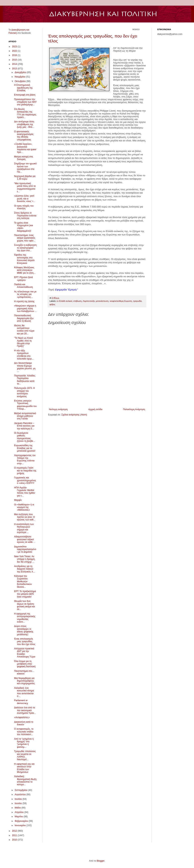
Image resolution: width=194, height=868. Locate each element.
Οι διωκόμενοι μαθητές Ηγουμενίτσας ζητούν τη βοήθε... (25, 437)
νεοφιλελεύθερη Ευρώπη (121, 301)
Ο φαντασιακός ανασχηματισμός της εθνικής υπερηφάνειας (24, 136)
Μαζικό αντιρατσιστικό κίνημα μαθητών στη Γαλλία (25, 416)
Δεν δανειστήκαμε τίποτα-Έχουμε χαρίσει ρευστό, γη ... (25, 367)
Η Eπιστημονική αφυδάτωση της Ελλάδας (23, 88)
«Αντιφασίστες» (22, 717)
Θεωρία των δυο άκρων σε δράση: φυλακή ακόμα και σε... (24, 605)
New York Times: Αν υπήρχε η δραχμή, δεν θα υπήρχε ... (25, 559)
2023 (15, 47)
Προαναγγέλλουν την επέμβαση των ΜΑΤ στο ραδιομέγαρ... (25, 102)
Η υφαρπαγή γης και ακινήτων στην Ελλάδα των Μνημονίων (24, 768)
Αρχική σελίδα (95, 409)
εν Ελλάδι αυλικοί (64, 301)
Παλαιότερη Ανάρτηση (134, 409)
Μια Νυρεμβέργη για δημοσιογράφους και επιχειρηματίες (24, 681)
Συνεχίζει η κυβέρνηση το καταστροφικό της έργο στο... (25, 248)
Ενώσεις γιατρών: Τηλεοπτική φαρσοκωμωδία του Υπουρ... (25, 405)
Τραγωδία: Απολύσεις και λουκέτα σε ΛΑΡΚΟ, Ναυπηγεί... (25, 755)
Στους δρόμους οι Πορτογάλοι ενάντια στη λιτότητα (25, 216)
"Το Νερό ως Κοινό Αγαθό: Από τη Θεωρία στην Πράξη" (24, 342)
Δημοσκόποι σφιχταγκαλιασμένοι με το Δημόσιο (25, 549)
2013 (15, 69)
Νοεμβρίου (20, 77)
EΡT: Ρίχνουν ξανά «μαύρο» (23, 279)
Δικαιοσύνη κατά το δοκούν (24, 723)
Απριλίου (19, 812)
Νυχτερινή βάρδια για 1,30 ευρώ (25, 178)
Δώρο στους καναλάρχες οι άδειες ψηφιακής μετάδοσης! (24, 630)
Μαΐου (18, 808)
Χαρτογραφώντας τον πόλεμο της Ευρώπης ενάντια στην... (25, 459)
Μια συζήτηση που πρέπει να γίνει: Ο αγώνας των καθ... (25, 517)
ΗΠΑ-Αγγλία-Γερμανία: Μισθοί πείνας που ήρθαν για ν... (25, 492)
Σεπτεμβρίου (21, 790)
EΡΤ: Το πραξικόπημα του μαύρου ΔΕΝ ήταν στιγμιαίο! (25, 594)
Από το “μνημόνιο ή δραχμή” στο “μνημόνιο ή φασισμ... (24, 743)
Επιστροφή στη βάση (25, 95)
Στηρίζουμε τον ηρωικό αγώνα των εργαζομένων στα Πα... (25, 168)
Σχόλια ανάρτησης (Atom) (74, 415)
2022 (15, 51)
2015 (15, 60)
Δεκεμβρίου (21, 72)
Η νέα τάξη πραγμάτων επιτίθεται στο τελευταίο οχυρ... (24, 355)
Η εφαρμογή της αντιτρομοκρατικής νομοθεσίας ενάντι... (25, 618)
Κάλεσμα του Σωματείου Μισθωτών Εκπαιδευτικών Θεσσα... (23, 581)
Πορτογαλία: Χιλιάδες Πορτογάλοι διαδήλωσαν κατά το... (25, 380)
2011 (15, 835)
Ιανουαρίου (21, 825)
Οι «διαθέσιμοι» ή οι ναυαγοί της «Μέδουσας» (24, 507)
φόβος (52, 304)
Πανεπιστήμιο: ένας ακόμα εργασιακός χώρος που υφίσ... (25, 238)
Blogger (100, 861)
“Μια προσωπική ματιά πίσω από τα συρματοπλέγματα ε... (25, 187)
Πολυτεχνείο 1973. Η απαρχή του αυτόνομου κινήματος (24, 392)
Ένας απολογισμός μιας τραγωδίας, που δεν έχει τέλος (25, 642)
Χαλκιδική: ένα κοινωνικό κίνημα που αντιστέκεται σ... (24, 692)
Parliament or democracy (21, 702)
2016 (15, 55)
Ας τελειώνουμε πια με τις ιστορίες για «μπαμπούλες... (25, 294)
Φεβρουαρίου (22, 821)
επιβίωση (77, 301)
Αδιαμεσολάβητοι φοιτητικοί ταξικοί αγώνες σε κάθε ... (25, 539)
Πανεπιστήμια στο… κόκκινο (24, 672)
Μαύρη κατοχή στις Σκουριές (24, 158)
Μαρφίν (18, 500)
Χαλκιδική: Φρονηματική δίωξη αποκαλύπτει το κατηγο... (25, 780)
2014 (15, 64)
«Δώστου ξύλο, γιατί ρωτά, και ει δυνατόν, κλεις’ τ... (25, 199)
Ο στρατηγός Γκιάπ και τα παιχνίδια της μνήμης (25, 471)
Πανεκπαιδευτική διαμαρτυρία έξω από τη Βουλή (24, 318)
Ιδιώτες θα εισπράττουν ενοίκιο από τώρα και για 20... (24, 330)
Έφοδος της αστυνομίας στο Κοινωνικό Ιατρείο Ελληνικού (24, 259)
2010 (15, 840)
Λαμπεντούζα (89, 301)
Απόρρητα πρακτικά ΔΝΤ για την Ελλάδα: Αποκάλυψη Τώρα (25, 653)
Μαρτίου (19, 817)
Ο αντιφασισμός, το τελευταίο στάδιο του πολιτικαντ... (24, 732)
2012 (15, 831)
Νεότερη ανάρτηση (58, 409)
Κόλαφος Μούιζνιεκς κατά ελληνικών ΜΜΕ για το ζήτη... (25, 270)
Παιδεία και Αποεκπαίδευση (24, 286)
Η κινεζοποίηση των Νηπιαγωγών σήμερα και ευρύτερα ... (24, 528)
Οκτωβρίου (21, 81)
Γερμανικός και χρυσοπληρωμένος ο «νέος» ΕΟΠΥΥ (25, 480)
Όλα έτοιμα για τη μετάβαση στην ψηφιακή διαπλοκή (25, 664)
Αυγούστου (21, 794)
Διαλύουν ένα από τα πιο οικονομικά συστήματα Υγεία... (25, 710)
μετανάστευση (102, 301)
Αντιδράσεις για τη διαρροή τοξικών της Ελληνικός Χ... (25, 569)
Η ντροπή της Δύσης (24, 301)
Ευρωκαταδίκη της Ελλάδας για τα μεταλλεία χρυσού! (25, 448)
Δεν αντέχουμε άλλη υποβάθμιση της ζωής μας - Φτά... (24, 124)
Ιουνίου (19, 803)
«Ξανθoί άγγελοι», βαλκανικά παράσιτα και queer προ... (25, 148)
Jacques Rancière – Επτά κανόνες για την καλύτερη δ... (24, 426)
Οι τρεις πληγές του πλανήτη (24, 207)
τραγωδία (137, 301)
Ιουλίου (19, 799)
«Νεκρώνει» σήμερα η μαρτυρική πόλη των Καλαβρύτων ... (25, 308)
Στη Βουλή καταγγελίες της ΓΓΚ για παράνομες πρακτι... (25, 113)
